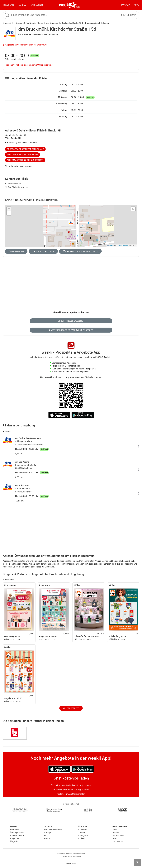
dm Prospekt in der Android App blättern (71, 785)
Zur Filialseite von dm (17, 187)
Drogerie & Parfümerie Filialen (29, 23)
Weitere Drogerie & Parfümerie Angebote (71, 330)
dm (20, 35)
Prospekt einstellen (53, 830)
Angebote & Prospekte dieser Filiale (25, 149)
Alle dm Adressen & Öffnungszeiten (25, 160)
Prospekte (9, 5)
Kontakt (48, 838)
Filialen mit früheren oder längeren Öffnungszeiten (29, 65)
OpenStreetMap (122, 245)
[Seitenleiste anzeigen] (137, 862)
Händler (22, 5)
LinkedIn (82, 838)
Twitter (82, 833)
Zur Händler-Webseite (71, 321)
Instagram (83, 836)
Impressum (118, 841)
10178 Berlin (129, 15)
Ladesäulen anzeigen (43, 251)
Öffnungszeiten (17, 833)
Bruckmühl (8, 23)
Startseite (15, 830)
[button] (133, 209)
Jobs (115, 830)
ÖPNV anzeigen (16, 251)
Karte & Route (32, 200)
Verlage (48, 833)
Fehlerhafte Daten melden (18, 166)
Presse (116, 833)
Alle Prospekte (71, 708)
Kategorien (37, 5)
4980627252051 (14, 184)
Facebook (83, 830)
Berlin (78, 7)
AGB (114, 838)
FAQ (46, 836)
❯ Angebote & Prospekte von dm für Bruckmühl (25, 45)
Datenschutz (118, 836)
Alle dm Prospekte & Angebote (23, 155)
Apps (136, 5)
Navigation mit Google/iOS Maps (80, 251)
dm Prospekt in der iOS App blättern (71, 790)
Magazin (126, 5)
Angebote (15, 838)
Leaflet (111, 245)
